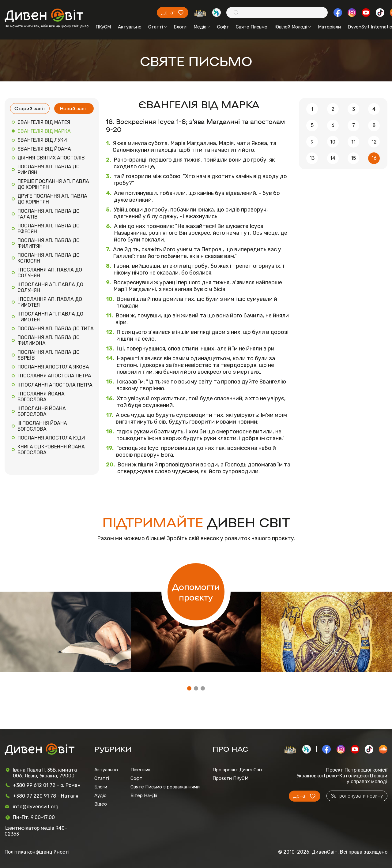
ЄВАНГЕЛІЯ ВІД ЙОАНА (44, 149)
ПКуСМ (103, 27)
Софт (223, 27)
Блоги (180, 27)
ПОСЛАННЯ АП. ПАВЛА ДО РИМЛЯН (49, 170)
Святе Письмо (252, 27)
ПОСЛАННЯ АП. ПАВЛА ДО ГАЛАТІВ (49, 214)
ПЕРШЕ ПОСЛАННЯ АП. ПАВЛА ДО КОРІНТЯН (53, 184)
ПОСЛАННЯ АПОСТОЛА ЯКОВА (53, 367)
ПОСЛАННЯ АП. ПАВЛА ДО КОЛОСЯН (49, 258)
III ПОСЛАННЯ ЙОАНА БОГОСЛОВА (42, 426)
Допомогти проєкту (196, 592)
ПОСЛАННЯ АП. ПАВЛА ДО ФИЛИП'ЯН (49, 243)
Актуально (130, 27)
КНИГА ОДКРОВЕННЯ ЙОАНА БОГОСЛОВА (51, 450)
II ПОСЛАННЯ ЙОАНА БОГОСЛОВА (42, 411)
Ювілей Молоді (293, 27)
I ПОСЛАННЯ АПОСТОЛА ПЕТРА (54, 376)
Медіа (202, 27)
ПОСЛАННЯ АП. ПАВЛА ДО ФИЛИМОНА (49, 340)
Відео (101, 804)
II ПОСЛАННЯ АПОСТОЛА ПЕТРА (55, 385)
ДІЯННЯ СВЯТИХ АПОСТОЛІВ (51, 158)
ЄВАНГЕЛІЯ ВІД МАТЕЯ (44, 122)
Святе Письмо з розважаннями (165, 787)
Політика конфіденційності (37, 852)
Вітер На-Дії (144, 795)
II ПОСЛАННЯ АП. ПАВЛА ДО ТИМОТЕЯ (50, 317)
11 (353, 142)
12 (374, 142)
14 (333, 158)
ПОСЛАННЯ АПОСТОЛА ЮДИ (51, 438)
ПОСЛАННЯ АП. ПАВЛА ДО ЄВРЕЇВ (49, 355)
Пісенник (141, 770)
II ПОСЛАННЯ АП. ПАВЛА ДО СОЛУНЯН (50, 287)
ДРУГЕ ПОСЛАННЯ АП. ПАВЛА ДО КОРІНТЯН (52, 199)
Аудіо (100, 795)
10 (333, 142)
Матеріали (329, 27)
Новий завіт (74, 108)
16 (374, 158)
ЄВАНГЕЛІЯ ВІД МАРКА (44, 131)
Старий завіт (30, 108)
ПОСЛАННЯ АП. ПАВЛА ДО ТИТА (56, 329)
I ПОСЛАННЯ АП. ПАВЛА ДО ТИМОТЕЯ (50, 302)
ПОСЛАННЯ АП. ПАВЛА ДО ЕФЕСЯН (49, 229)
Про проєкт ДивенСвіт (238, 770)
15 (353, 158)
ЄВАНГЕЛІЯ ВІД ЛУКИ (42, 140)
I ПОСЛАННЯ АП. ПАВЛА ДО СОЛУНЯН (50, 273)
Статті (158, 27)
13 (312, 158)
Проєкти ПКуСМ (230, 778)
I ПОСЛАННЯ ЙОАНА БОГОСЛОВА (41, 397)
